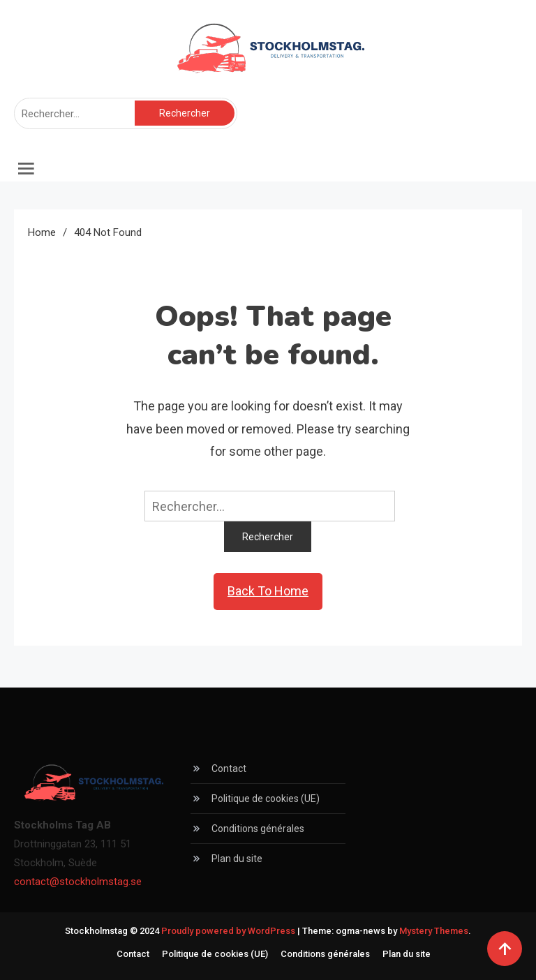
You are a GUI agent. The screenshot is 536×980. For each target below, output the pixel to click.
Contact (229, 769)
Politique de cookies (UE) (266, 799)
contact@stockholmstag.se (78, 882)
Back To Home (268, 591)
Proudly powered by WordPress (229, 931)
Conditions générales (258, 829)
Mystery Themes (434, 931)
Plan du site (237, 859)
